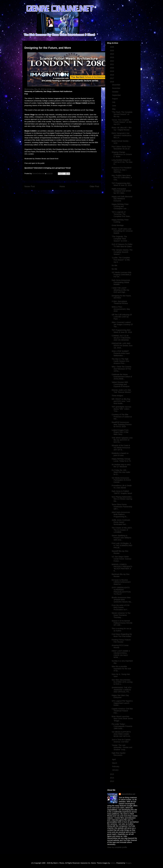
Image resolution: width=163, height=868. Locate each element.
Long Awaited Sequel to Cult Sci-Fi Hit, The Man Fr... (122, 162)
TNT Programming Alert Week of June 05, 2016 (122, 331)
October (116, 92)
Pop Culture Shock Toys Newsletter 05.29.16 (121, 148)
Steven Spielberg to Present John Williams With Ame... (121, 538)
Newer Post (30, 186)
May (114, 109)
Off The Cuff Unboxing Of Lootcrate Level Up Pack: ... (122, 317)
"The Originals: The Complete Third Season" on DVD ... (120, 239)
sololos (113, 863)
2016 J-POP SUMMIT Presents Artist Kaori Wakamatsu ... (121, 353)
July (114, 102)
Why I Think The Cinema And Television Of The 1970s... (121, 369)
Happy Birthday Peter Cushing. (120, 221)
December (116, 85)
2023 (112, 57)
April (114, 759)
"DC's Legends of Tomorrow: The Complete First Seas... (121, 214)
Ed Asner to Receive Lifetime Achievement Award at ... (121, 582)
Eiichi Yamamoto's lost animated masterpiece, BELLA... (122, 135)
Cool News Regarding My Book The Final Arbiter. (122, 635)
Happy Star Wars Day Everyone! (120, 696)
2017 (112, 78)
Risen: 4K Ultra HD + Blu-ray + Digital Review (122, 129)
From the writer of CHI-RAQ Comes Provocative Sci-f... (121, 607)
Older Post (94, 186)
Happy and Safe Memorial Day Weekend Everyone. (122, 199)
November (116, 88)
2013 (112, 781)
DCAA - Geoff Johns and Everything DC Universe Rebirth (122, 231)
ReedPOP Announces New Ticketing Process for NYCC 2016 (122, 424)
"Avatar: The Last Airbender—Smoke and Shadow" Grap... (122, 747)
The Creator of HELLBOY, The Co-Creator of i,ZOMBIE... (122, 530)
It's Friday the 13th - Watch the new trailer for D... (121, 472)
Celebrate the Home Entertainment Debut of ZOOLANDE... (122, 377)
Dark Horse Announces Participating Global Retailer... (121, 282)
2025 (112, 51)
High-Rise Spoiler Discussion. (119, 754)
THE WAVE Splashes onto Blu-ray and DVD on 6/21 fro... (122, 440)
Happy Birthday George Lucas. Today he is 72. (121, 460)
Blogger (128, 863)
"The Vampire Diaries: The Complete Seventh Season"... (122, 252)
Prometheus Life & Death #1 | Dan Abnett (122, 487)
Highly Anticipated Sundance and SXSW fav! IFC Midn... (121, 191)
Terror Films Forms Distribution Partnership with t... (122, 507)
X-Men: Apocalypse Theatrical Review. (120, 302)
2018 (112, 75)
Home (62, 186)
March (115, 763)
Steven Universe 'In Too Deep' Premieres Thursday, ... (121, 615)
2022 (112, 61)
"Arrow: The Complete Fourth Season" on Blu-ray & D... (122, 122)
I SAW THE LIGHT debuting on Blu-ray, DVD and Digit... (121, 290)
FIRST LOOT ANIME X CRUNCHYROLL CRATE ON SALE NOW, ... (121, 654)
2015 (112, 774)
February (116, 766)
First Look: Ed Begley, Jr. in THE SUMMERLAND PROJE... (122, 545)
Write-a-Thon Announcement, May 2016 (121, 309)
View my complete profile (117, 847)
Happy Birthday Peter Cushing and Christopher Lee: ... (120, 206)
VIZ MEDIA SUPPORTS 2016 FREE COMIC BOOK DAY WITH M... (121, 734)
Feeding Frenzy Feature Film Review (121, 641)
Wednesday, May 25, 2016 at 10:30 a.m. (40, 89)
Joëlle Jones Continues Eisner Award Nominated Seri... (121, 522)
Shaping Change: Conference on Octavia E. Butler (122, 154)
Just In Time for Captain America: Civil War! (121, 741)
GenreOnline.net (128, 794)
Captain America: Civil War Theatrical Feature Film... (122, 711)
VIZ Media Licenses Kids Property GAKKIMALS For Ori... (121, 275)
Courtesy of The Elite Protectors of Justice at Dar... (122, 417)
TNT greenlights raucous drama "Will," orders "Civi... (121, 409)
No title (114, 265)
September (117, 95)
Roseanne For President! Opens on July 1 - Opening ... (122, 170)
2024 (112, 54)
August (115, 99)
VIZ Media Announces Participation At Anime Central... (121, 480)
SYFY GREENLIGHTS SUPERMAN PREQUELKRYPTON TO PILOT (121, 591)
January (116, 770)
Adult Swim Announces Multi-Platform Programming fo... (121, 514)
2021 (112, 64)
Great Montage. (118, 225)
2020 (112, 68)
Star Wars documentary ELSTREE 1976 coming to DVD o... (122, 682)
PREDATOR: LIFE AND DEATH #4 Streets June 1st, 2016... (122, 346)
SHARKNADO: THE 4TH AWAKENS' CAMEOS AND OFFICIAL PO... (122, 690)
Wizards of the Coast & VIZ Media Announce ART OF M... (121, 448)
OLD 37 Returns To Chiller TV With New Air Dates (122, 245)
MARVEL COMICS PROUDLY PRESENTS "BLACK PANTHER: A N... (122, 568)
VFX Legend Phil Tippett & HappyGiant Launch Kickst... (122, 703)
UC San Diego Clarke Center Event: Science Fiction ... (121, 559)
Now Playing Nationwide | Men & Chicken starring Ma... (122, 499)
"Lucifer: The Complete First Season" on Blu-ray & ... (121, 260)
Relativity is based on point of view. (120, 454)
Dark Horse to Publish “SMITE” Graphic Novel (122, 492)
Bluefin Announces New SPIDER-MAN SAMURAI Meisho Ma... (122, 600)
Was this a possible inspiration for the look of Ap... (121, 669)
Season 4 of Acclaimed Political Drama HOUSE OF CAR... (122, 623)
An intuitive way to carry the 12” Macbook (121, 466)
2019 (112, 71)
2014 (112, 778)
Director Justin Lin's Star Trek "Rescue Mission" (122, 391)
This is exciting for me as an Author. (121, 630)
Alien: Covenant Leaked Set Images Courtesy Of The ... (122, 324)
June (114, 106)
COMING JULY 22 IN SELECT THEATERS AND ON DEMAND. (121, 338)
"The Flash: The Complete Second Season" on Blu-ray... (122, 114)
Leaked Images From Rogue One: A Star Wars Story (120, 432)
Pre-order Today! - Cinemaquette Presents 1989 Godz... (122, 726)
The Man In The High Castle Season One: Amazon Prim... (121, 361)
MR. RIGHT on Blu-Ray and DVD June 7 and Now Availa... (121, 401)
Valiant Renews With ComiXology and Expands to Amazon (121, 384)
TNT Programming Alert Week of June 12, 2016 (122, 184)
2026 (112, 47)
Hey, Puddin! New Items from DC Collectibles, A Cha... (122, 178)
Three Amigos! (117, 396)
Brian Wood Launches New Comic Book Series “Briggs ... (122, 719)
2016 (112, 82)
